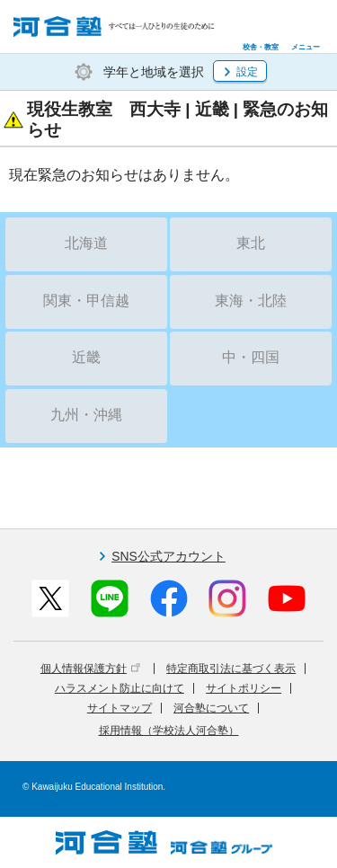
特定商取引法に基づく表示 (231, 669)
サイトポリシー (244, 688)
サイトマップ (120, 708)
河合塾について (211, 708)
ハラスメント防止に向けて (120, 688)
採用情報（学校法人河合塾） (169, 731)
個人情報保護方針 (90, 669)
